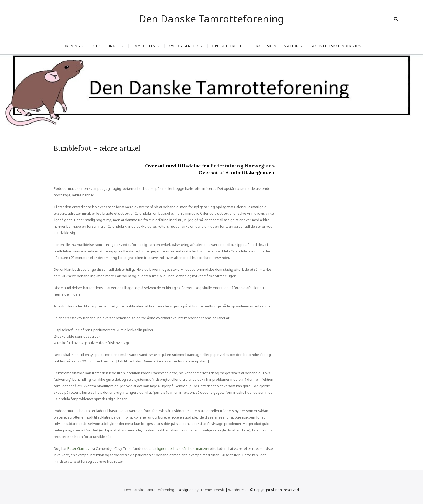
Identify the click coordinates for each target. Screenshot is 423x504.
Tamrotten (144, 46)
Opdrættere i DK (228, 46)
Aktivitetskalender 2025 (337, 46)
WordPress (237, 490)
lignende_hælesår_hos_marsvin (183, 448)
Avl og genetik (184, 46)
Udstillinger (107, 46)
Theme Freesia (212, 490)
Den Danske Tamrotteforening (212, 19)
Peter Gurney (79, 448)
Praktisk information (276, 46)
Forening (71, 46)
